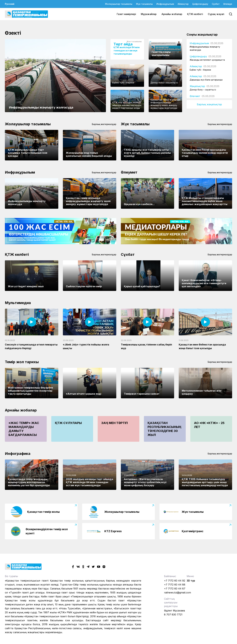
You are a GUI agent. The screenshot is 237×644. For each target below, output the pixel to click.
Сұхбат (216, 4)
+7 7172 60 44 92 (175, 581)
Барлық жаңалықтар (209, 104)
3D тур (191, 581)
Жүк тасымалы (144, 4)
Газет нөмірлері (126, 14)
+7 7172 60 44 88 (175, 585)
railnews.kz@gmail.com (177, 593)
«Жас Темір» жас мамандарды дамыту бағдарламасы (24, 429)
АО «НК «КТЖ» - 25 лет (209, 425)
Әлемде (228, 4)
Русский (10, 4)
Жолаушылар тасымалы (119, 4)
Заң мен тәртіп (115, 423)
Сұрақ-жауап (216, 14)
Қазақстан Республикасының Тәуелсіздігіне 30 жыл (164, 429)
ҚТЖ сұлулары (68, 423)
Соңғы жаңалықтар (202, 35)
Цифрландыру (200, 4)
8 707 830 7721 (173, 615)
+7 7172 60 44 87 (175, 589)
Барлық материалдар (104, 124)
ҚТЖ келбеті (195, 14)
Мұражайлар (149, 14)
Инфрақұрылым (165, 4)
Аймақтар (183, 4)
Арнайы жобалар (172, 14)
